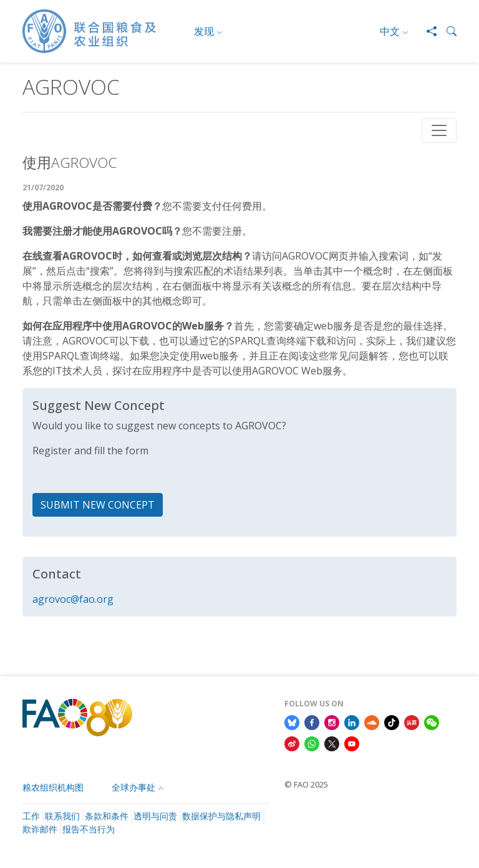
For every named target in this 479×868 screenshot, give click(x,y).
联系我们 (62, 816)
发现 (204, 31)
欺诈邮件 (40, 829)
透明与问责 (155, 816)
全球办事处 (133, 787)
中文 (390, 31)
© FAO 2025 (306, 784)
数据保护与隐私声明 (221, 816)
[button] (447, 31)
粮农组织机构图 (53, 787)
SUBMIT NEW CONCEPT (98, 505)
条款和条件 (107, 816)
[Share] (427, 31)
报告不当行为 (89, 829)
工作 (31, 816)
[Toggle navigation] (439, 130)
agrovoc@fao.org (73, 599)
